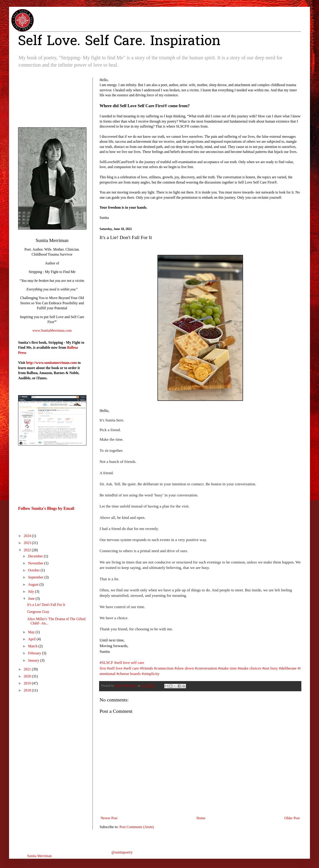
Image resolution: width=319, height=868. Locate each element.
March (33, 646)
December (36, 556)
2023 (28, 543)
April (32, 639)
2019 (28, 683)
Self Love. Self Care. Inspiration (119, 42)
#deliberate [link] (288, 668)
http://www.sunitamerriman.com (51, 363)
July (32, 591)
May (32, 632)
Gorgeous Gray (38, 612)
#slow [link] (179, 668)
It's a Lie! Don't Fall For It (46, 605)
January (34, 660)
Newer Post (109, 818)
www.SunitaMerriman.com (52, 330)
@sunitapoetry (122, 852)
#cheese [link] (123, 674)
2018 (28, 690)
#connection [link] (164, 668)
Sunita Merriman (39, 856)
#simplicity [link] (151, 674)
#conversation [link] (206, 668)
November (36, 563)
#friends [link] (146, 668)
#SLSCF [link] (106, 662)
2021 (28, 669)
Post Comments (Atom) (137, 827)
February (35, 653)
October (34, 570)
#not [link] (266, 668)
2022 (28, 550)
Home (201, 818)
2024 (28, 536)
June (32, 598)
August (34, 584)
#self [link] (118, 662)
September (36, 577)
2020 (28, 676)
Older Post (292, 818)
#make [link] (223, 668)
